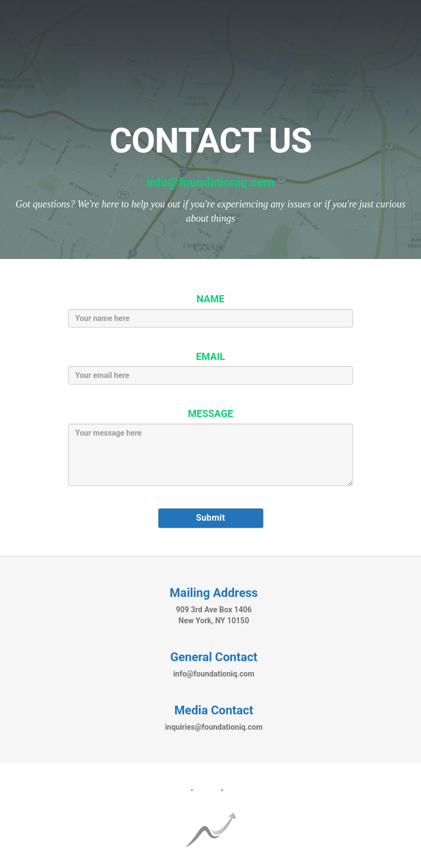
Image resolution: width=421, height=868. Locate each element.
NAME (211, 299)
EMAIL (210, 356)
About (174, 790)
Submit (210, 518)
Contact (244, 790)
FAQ (207, 790)
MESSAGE (210, 413)
